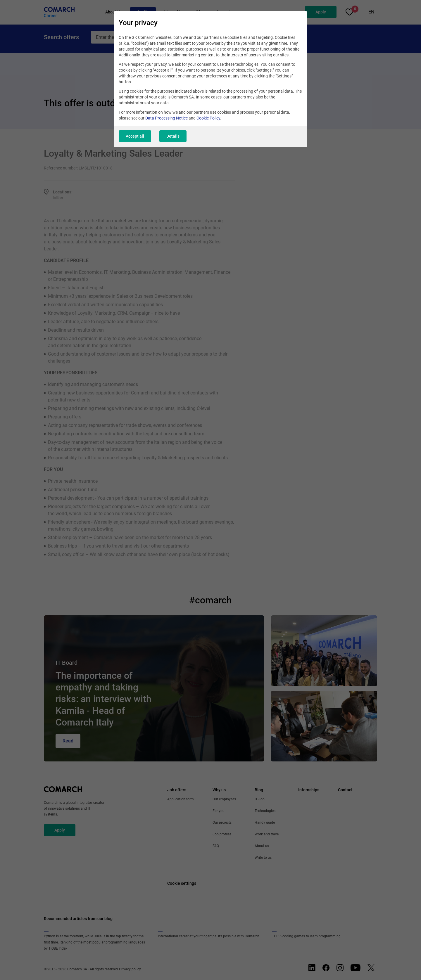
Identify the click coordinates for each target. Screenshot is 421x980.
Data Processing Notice (166, 118)
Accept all (135, 136)
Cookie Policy (208, 118)
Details (173, 136)
